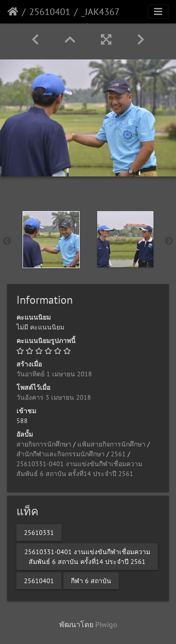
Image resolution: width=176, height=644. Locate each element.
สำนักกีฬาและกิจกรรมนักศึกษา (61, 454)
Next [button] (169, 241)
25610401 (50, 12)
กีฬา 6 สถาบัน (91, 580)
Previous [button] (7, 241)
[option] (51, 240)
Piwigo (106, 624)
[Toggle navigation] (158, 12)
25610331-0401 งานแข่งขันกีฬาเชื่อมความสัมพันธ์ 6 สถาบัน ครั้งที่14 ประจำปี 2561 (87, 556)
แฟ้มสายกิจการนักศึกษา (111, 444)
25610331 (39, 532)
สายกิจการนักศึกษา (44, 444)
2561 (118, 454)
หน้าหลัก (13, 12)
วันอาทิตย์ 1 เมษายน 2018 (54, 374)
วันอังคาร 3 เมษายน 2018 (54, 397)
